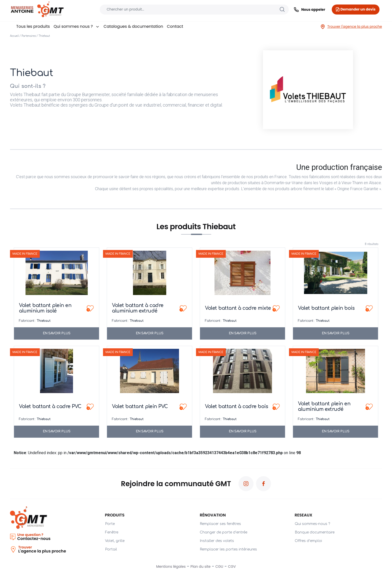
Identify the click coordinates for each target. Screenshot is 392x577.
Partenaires (29, 36)
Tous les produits (33, 26)
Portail (111, 549)
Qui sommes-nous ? (312, 524)
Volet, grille (115, 541)
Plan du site (200, 566)
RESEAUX (304, 515)
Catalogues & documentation (133, 26)
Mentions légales (171, 566)
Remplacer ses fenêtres (220, 524)
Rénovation (213, 515)
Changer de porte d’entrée (223, 532)
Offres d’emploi (308, 541)
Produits (115, 515)
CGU (219, 566)
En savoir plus (57, 333)
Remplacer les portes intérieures (228, 549)
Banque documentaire (315, 532)
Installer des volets (217, 541)
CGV (232, 566)
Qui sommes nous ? (77, 26)
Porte (110, 524)
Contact (175, 26)
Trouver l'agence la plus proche (351, 27)
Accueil (14, 36)
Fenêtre (112, 532)
